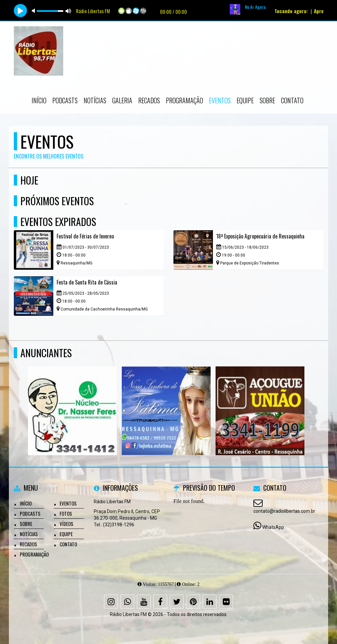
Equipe (245, 100)
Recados (149, 100)
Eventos (220, 100)
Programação (184, 100)
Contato (292, 100)
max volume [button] (68, 11)
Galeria (122, 100)
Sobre (267, 100)
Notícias (95, 100)
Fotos (66, 513)
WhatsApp (273, 527)
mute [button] (35, 11)
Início (39, 100)
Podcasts (65, 100)
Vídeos (66, 524)
